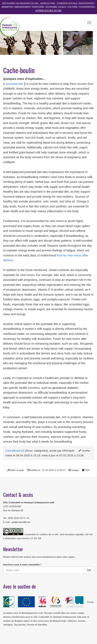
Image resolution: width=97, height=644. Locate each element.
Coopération (87, 7)
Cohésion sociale (67, 3)
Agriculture (48, 3)
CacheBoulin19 (15, 451)
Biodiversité (87, 3)
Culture (72, 7)
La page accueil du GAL (49, 11)
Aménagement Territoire (29, 7)
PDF (86, 470)
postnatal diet (14, 84)
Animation (7, 7)
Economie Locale (56, 7)
